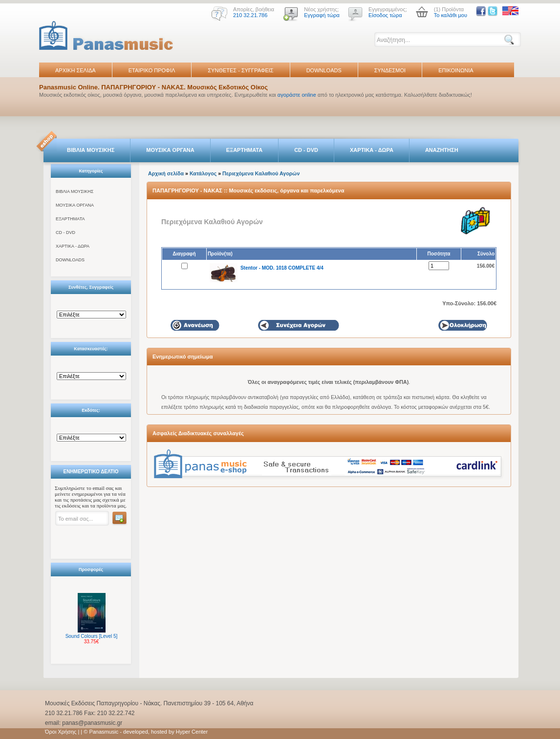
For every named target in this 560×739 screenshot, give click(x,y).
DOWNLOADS (324, 70)
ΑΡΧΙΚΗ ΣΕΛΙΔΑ (75, 70)
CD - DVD (306, 150)
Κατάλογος (203, 173)
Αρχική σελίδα (166, 173)
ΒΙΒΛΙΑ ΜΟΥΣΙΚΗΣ (91, 150)
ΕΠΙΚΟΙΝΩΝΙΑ (456, 70)
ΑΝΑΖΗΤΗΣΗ (442, 150)
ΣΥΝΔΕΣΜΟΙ (390, 70)
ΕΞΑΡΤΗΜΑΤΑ (244, 150)
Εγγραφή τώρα (322, 15)
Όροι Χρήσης (61, 732)
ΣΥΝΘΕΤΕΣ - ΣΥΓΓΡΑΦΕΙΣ (240, 70)
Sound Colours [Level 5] (92, 636)
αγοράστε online (297, 95)
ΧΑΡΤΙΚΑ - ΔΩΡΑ (372, 150)
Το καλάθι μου (451, 15)
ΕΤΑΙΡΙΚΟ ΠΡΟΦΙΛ (152, 70)
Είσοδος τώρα (385, 15)
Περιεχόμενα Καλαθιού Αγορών (261, 173)
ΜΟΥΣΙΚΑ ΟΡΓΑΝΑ (170, 150)
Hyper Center (192, 732)
